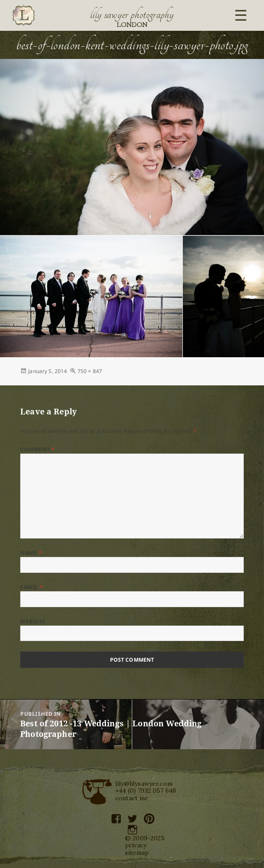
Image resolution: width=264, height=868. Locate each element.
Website (33, 621)
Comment (37, 449)
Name (31, 553)
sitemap (137, 853)
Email (31, 587)
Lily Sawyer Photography (132, 15)
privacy (136, 845)
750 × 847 (90, 371)
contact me (132, 798)
